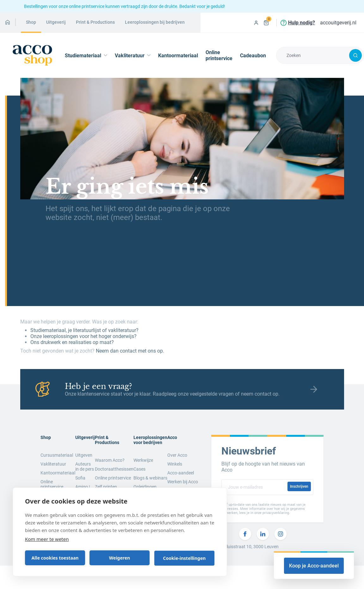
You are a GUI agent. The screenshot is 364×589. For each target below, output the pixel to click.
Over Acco (177, 455)
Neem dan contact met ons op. (130, 351)
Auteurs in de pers (85, 467)
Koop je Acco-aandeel (314, 566)
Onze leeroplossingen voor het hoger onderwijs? (83, 336)
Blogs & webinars (150, 478)
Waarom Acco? (110, 460)
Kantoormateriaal (178, 56)
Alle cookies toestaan (55, 558)
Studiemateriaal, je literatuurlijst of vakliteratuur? (84, 330)
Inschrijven (299, 486)
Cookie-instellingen (185, 558)
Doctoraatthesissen (114, 469)
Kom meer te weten (47, 539)
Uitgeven (84, 455)
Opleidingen (145, 487)
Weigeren (120, 558)
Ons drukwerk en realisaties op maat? (72, 342)
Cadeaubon (253, 56)
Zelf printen (106, 487)
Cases (139, 469)
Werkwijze (143, 460)
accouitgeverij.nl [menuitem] (338, 23)
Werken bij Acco (183, 482)
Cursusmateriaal (57, 455)
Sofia (80, 478)
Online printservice (219, 55)
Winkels (175, 464)
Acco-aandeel (181, 473)
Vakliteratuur (53, 464)
